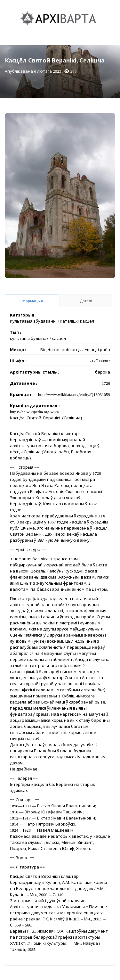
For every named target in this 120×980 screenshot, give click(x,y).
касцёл (59, 338)
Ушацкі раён (97, 350)
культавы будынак (29, 338)
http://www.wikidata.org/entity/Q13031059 (74, 395)
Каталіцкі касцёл (77, 321)
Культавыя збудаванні (33, 321)
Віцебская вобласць (61, 350)
